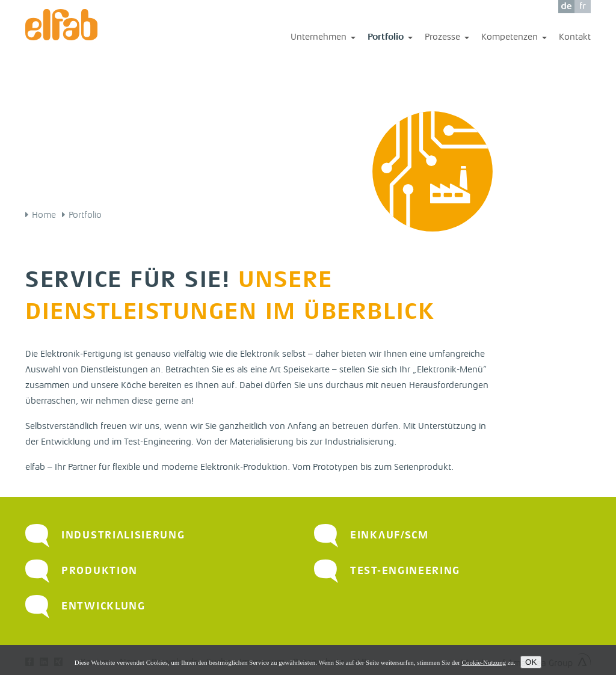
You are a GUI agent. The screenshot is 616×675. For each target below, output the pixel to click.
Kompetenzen (514, 38)
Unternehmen (323, 38)
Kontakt (575, 38)
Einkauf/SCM (390, 536)
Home (44, 216)
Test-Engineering (405, 571)
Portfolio (390, 38)
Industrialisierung (123, 536)
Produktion (100, 571)
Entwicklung (103, 607)
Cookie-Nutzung (484, 664)
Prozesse (447, 38)
